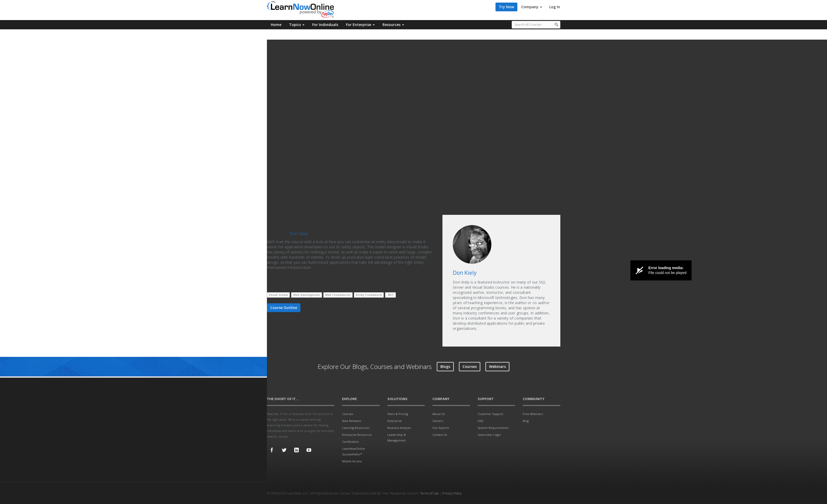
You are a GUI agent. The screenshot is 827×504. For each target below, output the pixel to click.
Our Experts (441, 428)
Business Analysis (399, 428)
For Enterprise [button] (360, 25)
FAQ (481, 421)
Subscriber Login (489, 435)
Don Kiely (299, 233)
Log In (555, 7)
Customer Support (490, 414)
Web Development (307, 295)
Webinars (497, 366)
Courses (470, 366)
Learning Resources (356, 428)
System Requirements (493, 428)
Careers (438, 421)
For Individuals (325, 25)
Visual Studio (278, 295)
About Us (439, 414)
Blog (526, 421)
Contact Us (440, 435)
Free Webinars (533, 414)
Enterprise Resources (357, 435)
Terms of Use (430, 493)
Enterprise (395, 421)
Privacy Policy (452, 493)
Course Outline (284, 308)
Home (276, 25)
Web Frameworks (338, 295)
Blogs (445, 366)
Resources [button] (393, 25)
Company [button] (532, 7)
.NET (391, 295)
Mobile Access (352, 461)
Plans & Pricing (398, 414)
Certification (350, 442)
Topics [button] (297, 25)
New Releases (352, 421)
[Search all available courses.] (536, 25)
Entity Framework (369, 295)
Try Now (506, 7)
